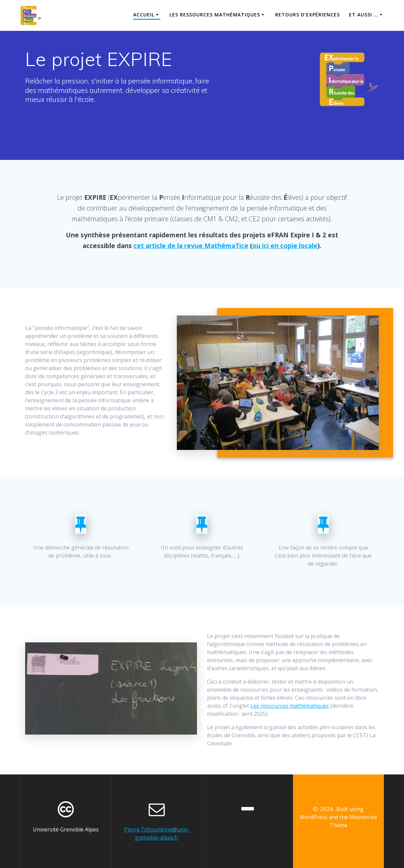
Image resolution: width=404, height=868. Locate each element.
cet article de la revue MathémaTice (191, 246)
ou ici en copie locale (285, 246)
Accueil (144, 15)
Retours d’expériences (308, 15)
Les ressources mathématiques (215, 15)
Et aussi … (364, 15)
